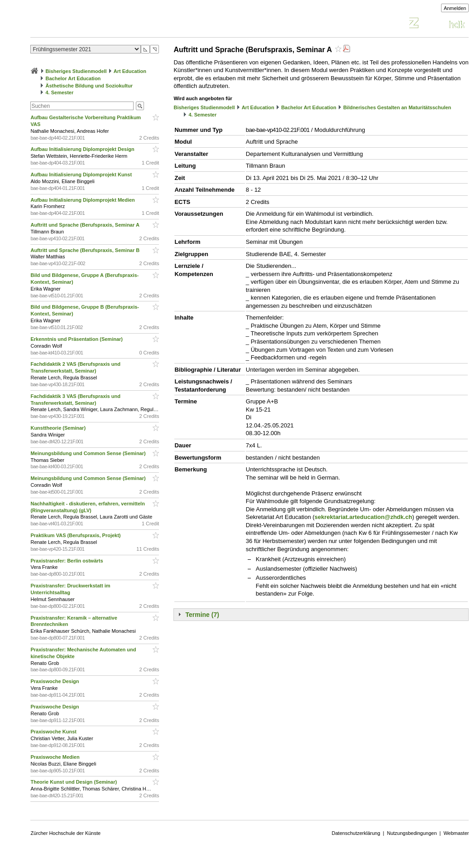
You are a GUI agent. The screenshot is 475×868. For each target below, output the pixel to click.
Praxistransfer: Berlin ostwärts (67, 561)
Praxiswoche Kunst (54, 732)
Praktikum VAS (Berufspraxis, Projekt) (76, 535)
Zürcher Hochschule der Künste (65, 833)
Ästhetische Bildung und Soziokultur (89, 86)
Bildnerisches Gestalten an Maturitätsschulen (397, 107)
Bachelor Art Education (73, 78)
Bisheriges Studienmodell (76, 71)
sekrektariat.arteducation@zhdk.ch (364, 517)
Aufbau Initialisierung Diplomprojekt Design (83, 149)
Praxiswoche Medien (55, 757)
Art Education (130, 71)
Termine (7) (202, 615)
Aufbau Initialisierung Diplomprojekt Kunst (82, 175)
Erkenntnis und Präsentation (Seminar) (77, 339)
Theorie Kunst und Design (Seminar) (74, 782)
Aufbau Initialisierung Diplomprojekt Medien (83, 200)
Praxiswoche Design (55, 681)
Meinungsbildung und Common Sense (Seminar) (89, 453)
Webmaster (456, 833)
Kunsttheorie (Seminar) (59, 428)
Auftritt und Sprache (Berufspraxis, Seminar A (85, 225)
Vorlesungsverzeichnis (97, 24)
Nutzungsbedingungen (412, 833)
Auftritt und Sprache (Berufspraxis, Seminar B (86, 250)
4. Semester (60, 92)
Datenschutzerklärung (356, 833)
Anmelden (455, 8)
